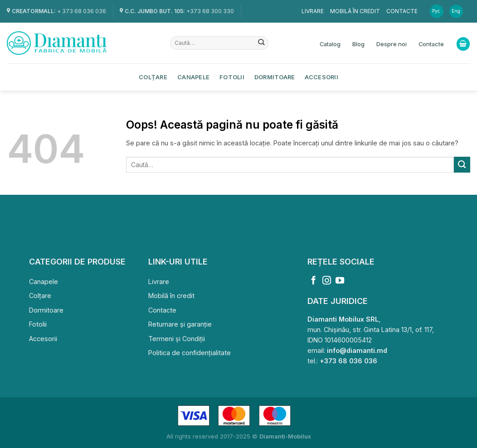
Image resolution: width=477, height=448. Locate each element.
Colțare (153, 77)
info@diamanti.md (357, 350)
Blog (358, 44)
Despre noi (392, 44)
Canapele (193, 77)
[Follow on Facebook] (314, 281)
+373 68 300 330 (210, 11)
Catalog (330, 44)
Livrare (313, 11)
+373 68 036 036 (348, 361)
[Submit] (261, 43)
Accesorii (321, 77)
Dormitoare (275, 77)
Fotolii (232, 77)
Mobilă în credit (355, 11)
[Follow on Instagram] (327, 281)
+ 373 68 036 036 (82, 11)
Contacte (402, 11)
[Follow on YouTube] (340, 281)
